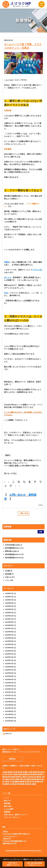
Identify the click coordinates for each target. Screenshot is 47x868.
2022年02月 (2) (11, 686)
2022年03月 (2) (11, 683)
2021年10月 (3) (11, 699)
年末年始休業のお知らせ (14, 545)
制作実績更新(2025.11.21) (14, 548)
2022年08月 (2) (11, 667)
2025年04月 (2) (11, 606)
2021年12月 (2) (11, 692)
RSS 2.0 (7, 734)
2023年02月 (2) (11, 651)
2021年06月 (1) (11, 711)
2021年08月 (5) (11, 705)
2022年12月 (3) (11, 657)
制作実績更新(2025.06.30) (14, 558)
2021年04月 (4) (11, 718)
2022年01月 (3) (11, 689)
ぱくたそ (8, 277)
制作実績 (7, 803)
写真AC (7, 262)
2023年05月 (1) (11, 641)
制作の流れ (8, 806)
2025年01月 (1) (11, 613)
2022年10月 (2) (11, 664)
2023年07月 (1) (11, 635)
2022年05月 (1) (11, 676)
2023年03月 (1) (11, 648)
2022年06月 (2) (11, 673)
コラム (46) (9, 580)
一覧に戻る (24, 513)
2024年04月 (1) (11, 625)
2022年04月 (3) (11, 679)
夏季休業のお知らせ (12, 551)
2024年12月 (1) (11, 616)
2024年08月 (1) (11, 622)
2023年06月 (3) (11, 638)
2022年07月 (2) (11, 670)
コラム (41, 505)
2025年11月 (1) (11, 597)
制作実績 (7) (9, 574)
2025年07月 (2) (11, 600)
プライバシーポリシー (12, 817)
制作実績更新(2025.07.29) (14, 554)
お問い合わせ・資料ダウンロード (16, 815)
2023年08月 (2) (11, 632)
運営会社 (12, 759)
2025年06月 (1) (11, 603)
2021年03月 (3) (11, 721)
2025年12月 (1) (11, 593)
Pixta (6, 293)
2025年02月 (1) (11, 609)
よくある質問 (9, 809)
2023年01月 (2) (11, 654)
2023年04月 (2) (11, 644)
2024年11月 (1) (11, 619)
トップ (6, 798)
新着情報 (7, 812)
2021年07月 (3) (11, 708)
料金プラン (8, 801)
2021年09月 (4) (11, 702)
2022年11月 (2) (11, 660)
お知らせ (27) (10, 577)
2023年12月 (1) (11, 628)
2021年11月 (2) (11, 695)
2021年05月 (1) (11, 714)
